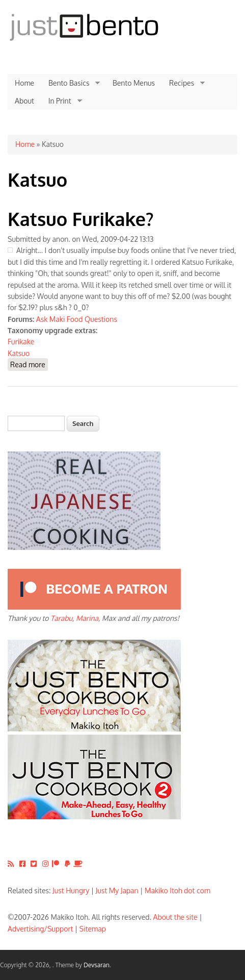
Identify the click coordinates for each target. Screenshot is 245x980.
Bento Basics (71, 83)
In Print (62, 101)
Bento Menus (134, 83)
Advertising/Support (40, 929)
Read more (29, 364)
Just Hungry (71, 890)
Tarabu (61, 618)
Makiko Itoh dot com (178, 890)
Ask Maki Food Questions (77, 319)
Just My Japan (117, 890)
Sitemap (93, 929)
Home (24, 83)
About (24, 101)
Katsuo (19, 353)
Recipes (183, 83)
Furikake (21, 342)
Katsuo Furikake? (81, 219)
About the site (175, 917)
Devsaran (97, 965)
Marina (87, 618)
